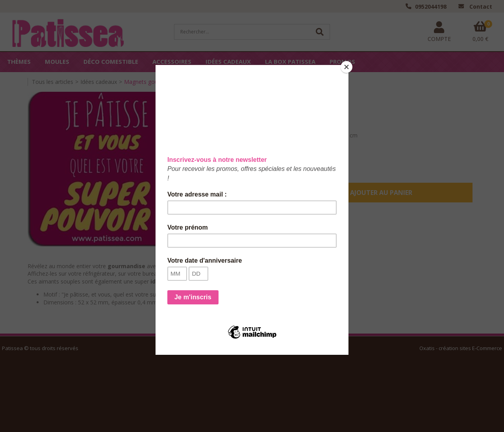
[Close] (346, 67)
